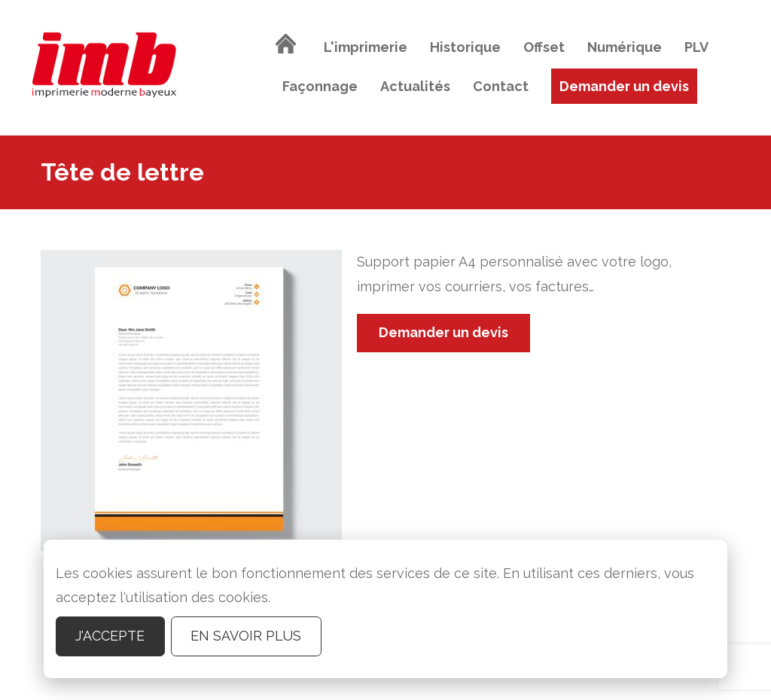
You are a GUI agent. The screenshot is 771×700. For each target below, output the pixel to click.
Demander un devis (443, 332)
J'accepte (110, 636)
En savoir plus (246, 636)
